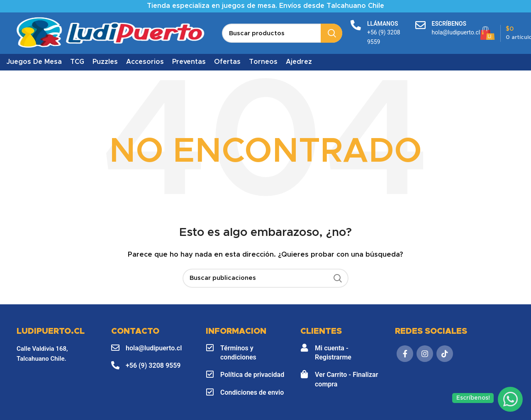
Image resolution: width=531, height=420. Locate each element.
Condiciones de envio (252, 392)
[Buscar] (282, 33)
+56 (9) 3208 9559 (153, 365)
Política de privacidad (252, 375)
